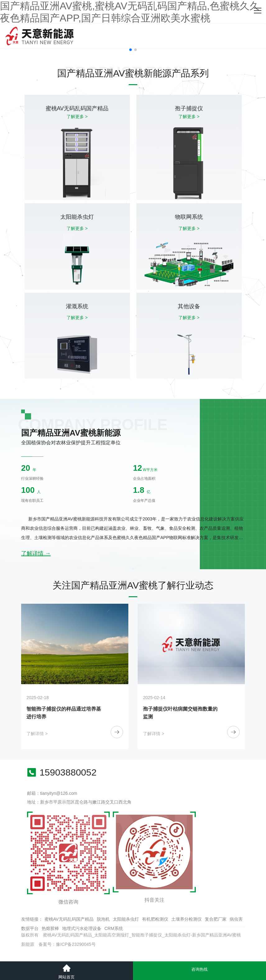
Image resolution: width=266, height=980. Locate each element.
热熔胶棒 (50, 928)
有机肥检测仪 (155, 919)
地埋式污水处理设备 (82, 928)
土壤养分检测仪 (186, 919)
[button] (131, 50)
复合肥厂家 (216, 919)
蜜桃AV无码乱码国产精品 (69, 919)
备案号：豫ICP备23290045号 (67, 944)
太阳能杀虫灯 (126, 919)
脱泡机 (103, 919)
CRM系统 (114, 928)
